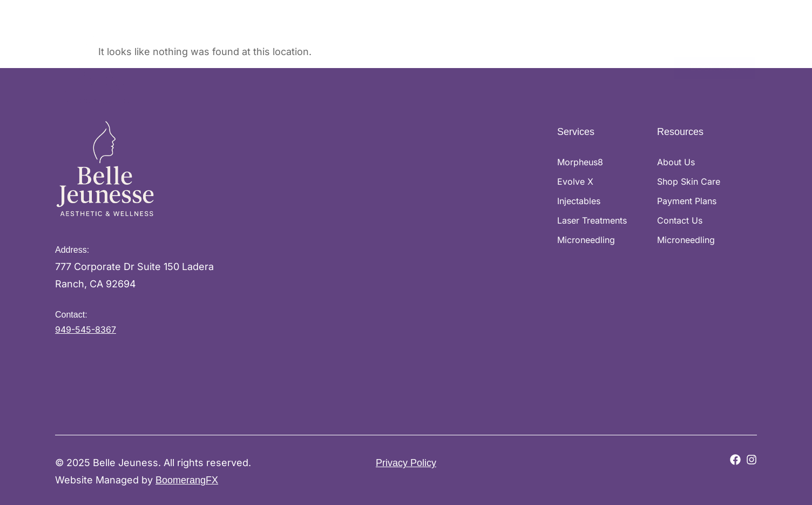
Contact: (71, 315)
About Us (316, 65)
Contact (647, 65)
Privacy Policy (406, 463)
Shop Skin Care (443, 65)
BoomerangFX (187, 480)
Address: (72, 250)
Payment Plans (519, 65)
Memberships (590, 65)
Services (373, 65)
